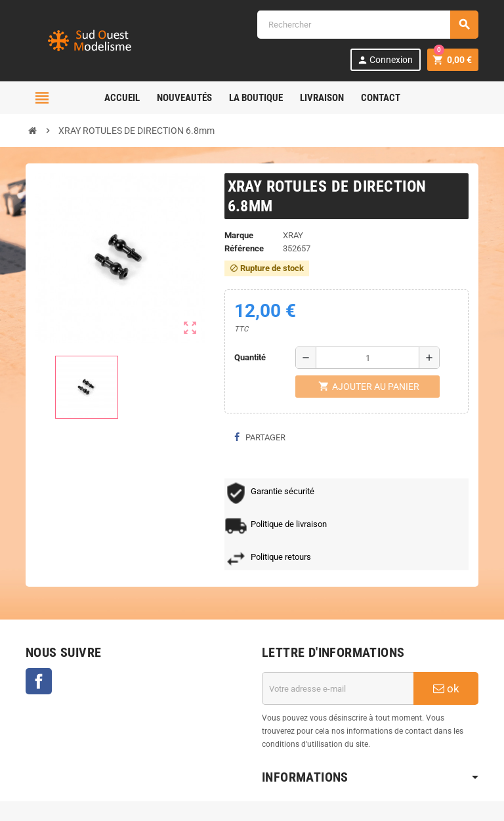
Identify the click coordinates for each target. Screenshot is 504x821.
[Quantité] (367, 358)
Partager (260, 437)
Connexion (385, 60)
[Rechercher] (367, 25)
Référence (244, 248)
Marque (239, 235)
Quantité (250, 357)
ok (446, 688)
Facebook (39, 681)
